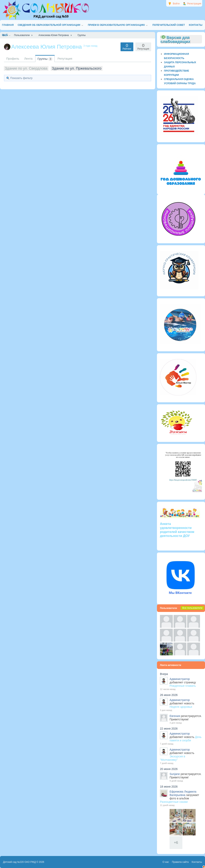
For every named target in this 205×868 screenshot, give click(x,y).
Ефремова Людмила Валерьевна (183, 793)
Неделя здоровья (181, 707)
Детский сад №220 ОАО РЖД (19, 862)
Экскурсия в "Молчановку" (173, 758)
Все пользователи (192, 608)
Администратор (180, 679)
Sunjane (175, 774)
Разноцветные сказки (174, 802)
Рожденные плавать (183, 686)
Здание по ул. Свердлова (26, 68)
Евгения (175, 716)
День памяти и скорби (185, 739)
